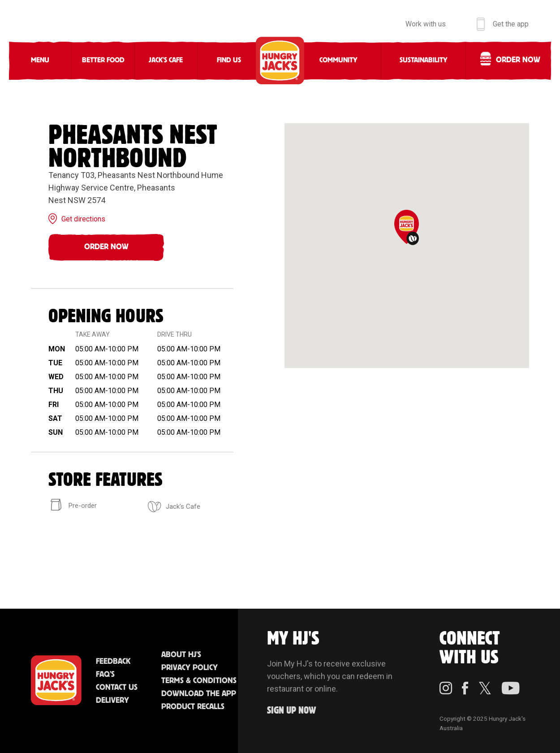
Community (338, 60)
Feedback (113, 662)
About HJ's (181, 655)
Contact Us (117, 688)
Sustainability (424, 60)
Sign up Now (292, 711)
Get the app (511, 24)
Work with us (426, 24)
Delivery (112, 701)
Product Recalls (193, 707)
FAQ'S (105, 675)
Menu (40, 60)
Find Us (229, 60)
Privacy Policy (190, 668)
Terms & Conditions (199, 681)
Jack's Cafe (166, 60)
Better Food (103, 60)
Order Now (106, 247)
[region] (407, 246)
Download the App (199, 694)
